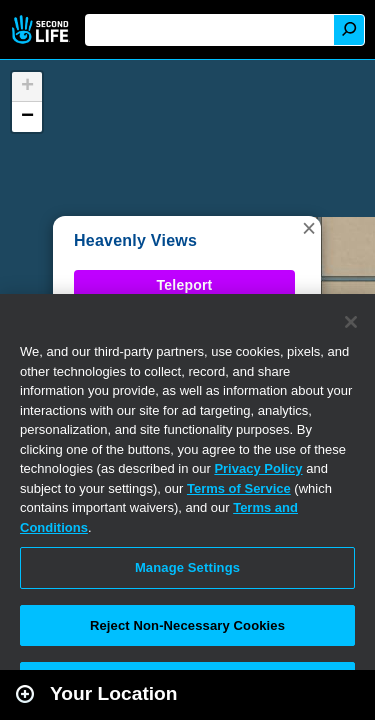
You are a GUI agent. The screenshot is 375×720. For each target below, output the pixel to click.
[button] (309, 228)
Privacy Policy (258, 468)
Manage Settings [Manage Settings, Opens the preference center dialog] (187, 567)
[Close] (351, 322)
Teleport (185, 285)
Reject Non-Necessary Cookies (187, 625)
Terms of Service (239, 488)
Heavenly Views (135, 240)
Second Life (42, 29)
